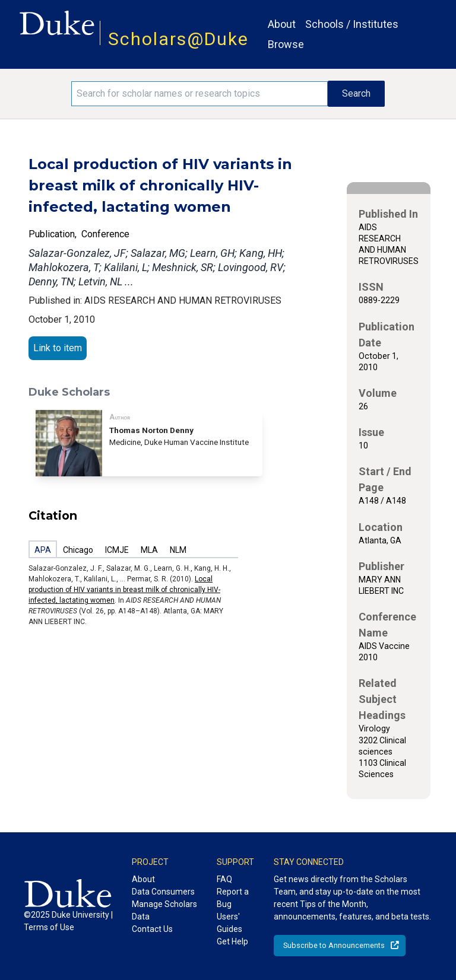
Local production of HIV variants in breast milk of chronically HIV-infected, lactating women (124, 590)
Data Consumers (163, 892)
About (282, 24)
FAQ (224, 879)
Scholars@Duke (178, 39)
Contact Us (152, 929)
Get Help (232, 941)
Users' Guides (229, 923)
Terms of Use (49, 927)
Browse (286, 44)
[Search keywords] (199, 94)
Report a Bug (233, 898)
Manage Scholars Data (164, 910)
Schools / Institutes (352, 24)
